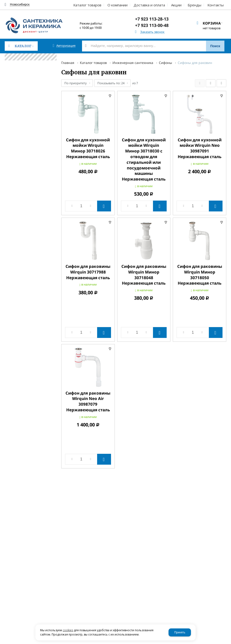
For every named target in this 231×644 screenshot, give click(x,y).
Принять (180, 632)
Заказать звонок (152, 32)
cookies (68, 630)
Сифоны (165, 63)
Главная (68, 63)
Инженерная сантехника (133, 63)
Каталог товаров (93, 63)
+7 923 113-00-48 (152, 25)
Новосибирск (20, 4)
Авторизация (66, 46)
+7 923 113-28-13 (152, 19)
